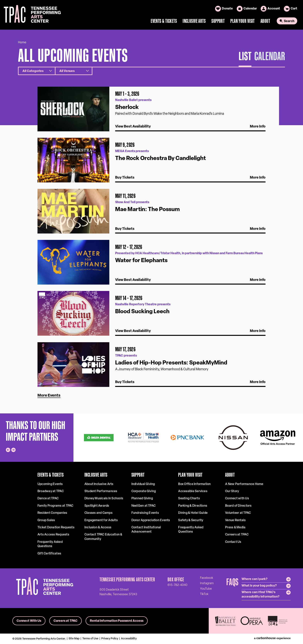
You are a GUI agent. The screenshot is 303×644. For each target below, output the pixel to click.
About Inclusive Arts (99, 484)
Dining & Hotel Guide (193, 513)
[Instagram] (207, 583)
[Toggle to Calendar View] (270, 58)
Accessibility (129, 639)
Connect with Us (237, 499)
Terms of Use (90, 639)
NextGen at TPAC (144, 506)
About (265, 21)
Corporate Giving (144, 491)
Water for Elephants (141, 261)
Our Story (232, 491)
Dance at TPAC (48, 499)
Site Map (74, 639)
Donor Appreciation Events (151, 520)
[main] (151, 221)
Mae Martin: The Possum (147, 210)
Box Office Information (194, 484)
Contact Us (233, 542)
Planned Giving (142, 499)
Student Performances (101, 491)
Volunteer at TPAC (238, 513)
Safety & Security (191, 520)
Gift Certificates (49, 554)
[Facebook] (207, 578)
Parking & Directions (193, 506)
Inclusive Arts (194, 21)
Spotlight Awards (97, 506)
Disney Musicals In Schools (104, 499)
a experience (272, 638)
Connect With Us (29, 621)
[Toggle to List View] (245, 58)
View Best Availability (133, 127)
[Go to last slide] (8, 450)
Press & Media (235, 528)
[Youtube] (206, 589)
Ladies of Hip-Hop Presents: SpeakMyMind (171, 363)
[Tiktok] (204, 594)
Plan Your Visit (243, 21)
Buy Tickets (125, 178)
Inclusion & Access (98, 528)
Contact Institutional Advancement (146, 530)
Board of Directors (238, 506)
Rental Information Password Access (117, 621)
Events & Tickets (164, 21)
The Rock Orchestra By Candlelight (160, 159)
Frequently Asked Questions (50, 544)
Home (22, 43)
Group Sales (46, 520)
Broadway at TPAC (51, 491)
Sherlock (127, 107)
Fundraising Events (145, 513)
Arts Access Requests (53, 535)
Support (218, 21)
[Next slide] (13, 450)
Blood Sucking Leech (142, 312)
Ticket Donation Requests (56, 528)
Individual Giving (143, 484)
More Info (258, 127)
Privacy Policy (110, 639)
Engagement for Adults (101, 520)
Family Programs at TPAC (55, 506)
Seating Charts (189, 499)
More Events (49, 396)
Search (289, 21)
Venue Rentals (235, 520)
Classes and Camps (98, 513)
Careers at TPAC (237, 535)
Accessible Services (193, 491)
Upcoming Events (50, 484)
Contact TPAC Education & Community (103, 537)
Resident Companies (52, 513)
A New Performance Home (244, 484)
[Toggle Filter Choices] (37, 71)
